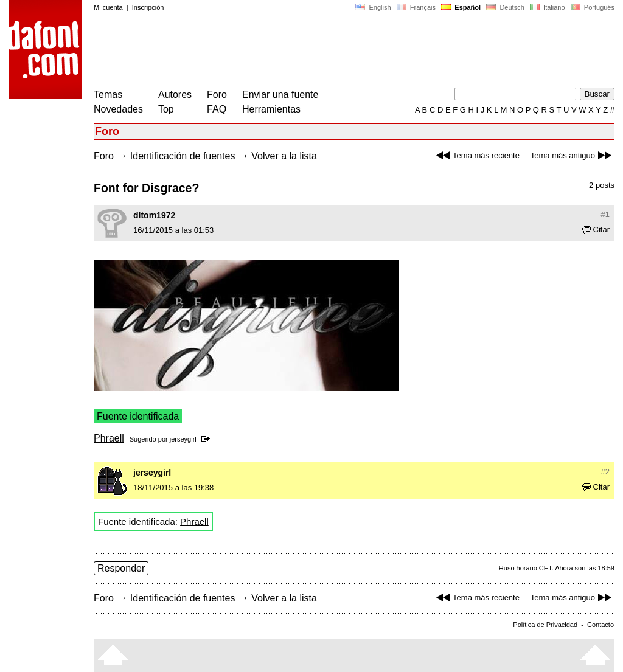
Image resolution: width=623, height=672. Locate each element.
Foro (217, 95)
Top (166, 109)
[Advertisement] (315, 54)
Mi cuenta (108, 7)
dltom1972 (154, 215)
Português (592, 7)
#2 (605, 472)
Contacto (600, 625)
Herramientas (271, 109)
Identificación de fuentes (183, 156)
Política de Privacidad (545, 625)
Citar (596, 230)
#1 (605, 214)
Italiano (548, 7)
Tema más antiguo (573, 155)
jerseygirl (183, 439)
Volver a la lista (284, 156)
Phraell (109, 438)
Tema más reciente (476, 155)
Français (416, 7)
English (373, 7)
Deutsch (505, 7)
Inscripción (148, 7)
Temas (108, 95)
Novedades (118, 109)
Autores (175, 95)
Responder (121, 568)
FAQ (217, 109)
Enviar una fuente (280, 95)
